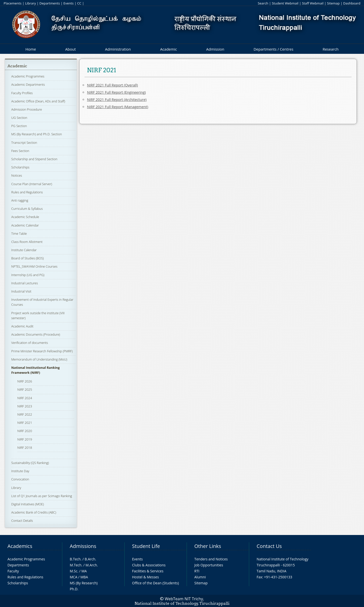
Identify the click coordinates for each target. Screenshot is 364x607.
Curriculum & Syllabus (27, 209)
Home (31, 49)
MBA (84, 577)
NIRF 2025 (25, 389)
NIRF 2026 (25, 381)
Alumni (200, 577)
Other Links (208, 546)
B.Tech (75, 559)
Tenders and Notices (211, 559)
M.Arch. (92, 565)
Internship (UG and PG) (28, 275)
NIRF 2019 (25, 439)
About (71, 49)
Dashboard (352, 3)
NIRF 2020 (25, 431)
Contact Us (269, 546)
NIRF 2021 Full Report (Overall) (112, 85)
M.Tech (76, 565)
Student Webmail (285, 3)
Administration (118, 49)
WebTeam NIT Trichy (184, 599)
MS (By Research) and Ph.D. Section (36, 134)
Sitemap (333, 3)
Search (263, 3)
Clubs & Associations (149, 565)
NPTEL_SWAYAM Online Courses (34, 266)
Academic (169, 49)
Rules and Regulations (27, 192)
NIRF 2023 (25, 406)
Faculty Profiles (22, 93)
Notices (17, 175)
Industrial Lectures (25, 283)
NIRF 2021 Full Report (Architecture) (117, 100)
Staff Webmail (313, 3)
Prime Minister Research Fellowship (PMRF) (42, 351)
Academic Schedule (25, 217)
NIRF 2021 (25, 423)
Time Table (19, 233)
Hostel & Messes (146, 577)
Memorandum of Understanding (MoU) (39, 359)
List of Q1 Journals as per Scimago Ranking (42, 496)
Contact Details (22, 521)
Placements (13, 3)
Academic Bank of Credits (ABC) (34, 512)
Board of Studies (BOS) (27, 258)
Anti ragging (20, 200)
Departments (50, 3)
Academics (20, 546)
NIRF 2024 (25, 398)
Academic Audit (22, 326)
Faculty (13, 571)
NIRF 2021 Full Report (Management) (117, 107)
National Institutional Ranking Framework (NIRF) (35, 370)
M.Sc (74, 571)
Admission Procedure (27, 109)
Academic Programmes (28, 76)
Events (69, 3)
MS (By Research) (84, 583)
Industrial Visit (21, 291)
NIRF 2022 (25, 414)
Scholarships (20, 167)
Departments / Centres (274, 49)
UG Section (19, 118)
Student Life (146, 546)
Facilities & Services (148, 571)
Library (31, 3)
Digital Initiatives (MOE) (28, 504)
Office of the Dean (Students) (155, 583)
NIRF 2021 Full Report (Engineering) (116, 92)
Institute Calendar (24, 250)
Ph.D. (74, 589)
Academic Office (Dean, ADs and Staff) (38, 101)
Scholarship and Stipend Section (34, 159)
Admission (215, 49)
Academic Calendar (25, 225)
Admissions (83, 546)
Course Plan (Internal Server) (32, 184)
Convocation (20, 479)
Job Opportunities (209, 565)
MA (84, 571)
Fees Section (20, 151)
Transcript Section (24, 143)
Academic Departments (28, 84)
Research (331, 49)
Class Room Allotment (27, 242)
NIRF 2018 (25, 448)
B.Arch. (90, 559)
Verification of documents (30, 343)
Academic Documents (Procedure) (36, 334)
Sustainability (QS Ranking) (30, 463)
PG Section (19, 126)
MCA (73, 577)
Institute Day (20, 471)
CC (79, 3)
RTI (197, 571)
